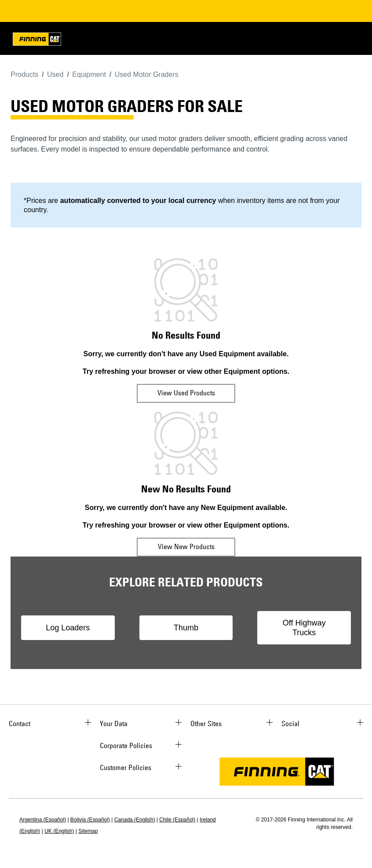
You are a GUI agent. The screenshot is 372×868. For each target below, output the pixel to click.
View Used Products (186, 393)
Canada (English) (135, 820)
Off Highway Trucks (304, 628)
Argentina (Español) (43, 820)
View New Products (186, 546)
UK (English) (59, 831)
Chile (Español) (177, 820)
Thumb (186, 628)
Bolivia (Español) (90, 820)
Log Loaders (68, 628)
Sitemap (88, 831)
